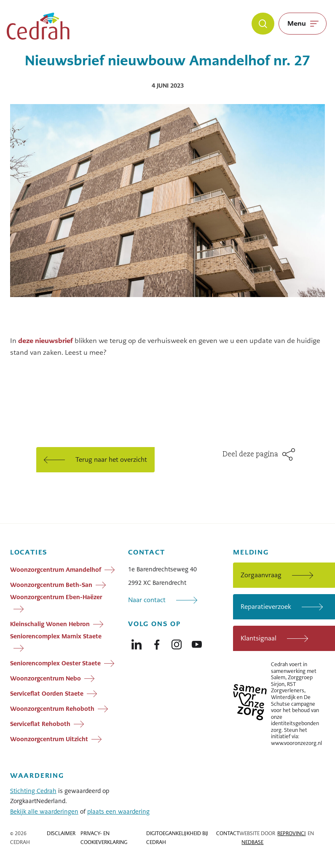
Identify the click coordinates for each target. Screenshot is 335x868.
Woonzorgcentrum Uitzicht (49, 739)
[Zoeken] (263, 24)
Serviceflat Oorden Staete (47, 694)
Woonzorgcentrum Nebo (46, 678)
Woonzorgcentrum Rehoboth (52, 709)
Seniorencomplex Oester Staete (55, 663)
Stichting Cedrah (33, 791)
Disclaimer (61, 833)
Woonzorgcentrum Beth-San (51, 585)
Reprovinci (291, 833)
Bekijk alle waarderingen (44, 812)
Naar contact (147, 600)
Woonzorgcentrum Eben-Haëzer (56, 597)
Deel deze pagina (250, 455)
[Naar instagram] (177, 643)
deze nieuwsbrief (46, 341)
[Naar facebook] (157, 643)
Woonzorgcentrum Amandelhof (56, 570)
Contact (228, 833)
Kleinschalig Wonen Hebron (50, 624)
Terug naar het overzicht (111, 459)
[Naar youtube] (197, 643)
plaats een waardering (118, 812)
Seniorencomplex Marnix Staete (56, 636)
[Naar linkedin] (137, 643)
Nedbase (252, 842)
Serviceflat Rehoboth (40, 724)
